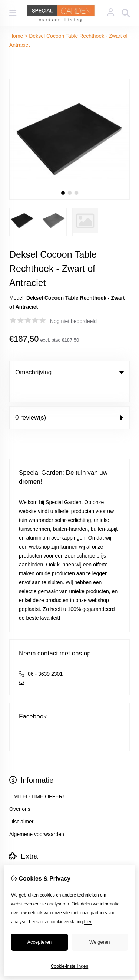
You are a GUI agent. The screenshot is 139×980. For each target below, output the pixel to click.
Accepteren (39, 942)
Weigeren (100, 942)
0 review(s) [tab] (69, 399)
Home (16, 36)
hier (88, 922)
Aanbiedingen (25, 854)
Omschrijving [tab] (69, 372)
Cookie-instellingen (69, 966)
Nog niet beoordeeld (73, 321)
